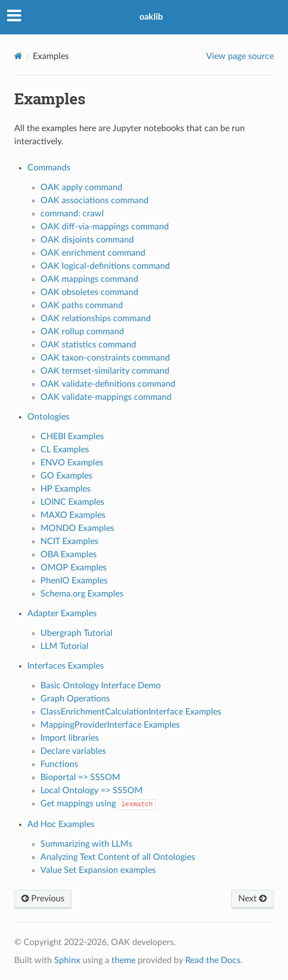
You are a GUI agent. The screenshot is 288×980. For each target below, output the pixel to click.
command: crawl (72, 214)
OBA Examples (69, 554)
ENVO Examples (72, 463)
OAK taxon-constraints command (105, 358)
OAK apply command (81, 187)
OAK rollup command (82, 332)
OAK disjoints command (87, 240)
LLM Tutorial (64, 646)
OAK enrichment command (93, 253)
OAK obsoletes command (89, 292)
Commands (49, 168)
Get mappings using (98, 804)
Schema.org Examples (82, 594)
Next (252, 899)
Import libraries (70, 738)
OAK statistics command (88, 345)
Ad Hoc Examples (61, 824)
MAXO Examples (73, 515)
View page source (240, 56)
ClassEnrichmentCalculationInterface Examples (131, 712)
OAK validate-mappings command (106, 397)
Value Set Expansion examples (98, 870)
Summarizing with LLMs (86, 844)
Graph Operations (75, 699)
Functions (59, 764)
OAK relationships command (96, 318)
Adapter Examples (62, 613)
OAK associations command (95, 200)
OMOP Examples (74, 568)
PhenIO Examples (74, 581)
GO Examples (66, 476)
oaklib (151, 17)
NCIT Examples (69, 541)
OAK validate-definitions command (108, 384)
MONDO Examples (77, 528)
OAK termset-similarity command (105, 371)
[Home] (18, 56)
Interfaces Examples (66, 666)
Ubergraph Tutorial (77, 633)
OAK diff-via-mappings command (105, 227)
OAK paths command (82, 305)
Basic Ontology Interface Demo (101, 686)
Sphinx (67, 960)
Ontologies (48, 417)
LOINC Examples (72, 502)
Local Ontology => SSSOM (92, 790)
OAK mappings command (89, 279)
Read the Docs (213, 960)
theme (124, 960)
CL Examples (65, 450)
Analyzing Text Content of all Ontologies (118, 857)
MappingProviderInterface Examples (110, 725)
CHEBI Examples (72, 436)
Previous (43, 899)
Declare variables (73, 751)
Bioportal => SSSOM (80, 777)
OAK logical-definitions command (105, 266)
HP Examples (66, 489)
